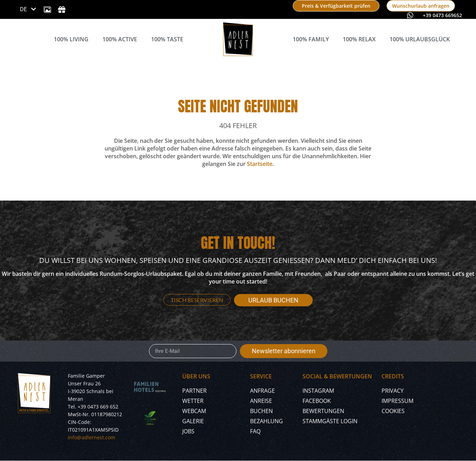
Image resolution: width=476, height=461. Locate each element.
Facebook (317, 401)
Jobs (188, 431)
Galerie (193, 421)
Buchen (261, 411)
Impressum (397, 401)
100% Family (311, 39)
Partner (194, 391)
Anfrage (262, 391)
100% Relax (359, 39)
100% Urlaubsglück (420, 39)
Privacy (393, 391)
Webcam (194, 411)
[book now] (336, 6)
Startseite (260, 164)
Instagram (318, 391)
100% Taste (167, 39)
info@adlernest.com (91, 437)
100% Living (71, 39)
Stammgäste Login (330, 421)
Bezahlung (267, 421)
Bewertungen (323, 411)
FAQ (255, 431)
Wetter (193, 401)
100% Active (120, 39)
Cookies (393, 411)
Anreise (261, 401)
